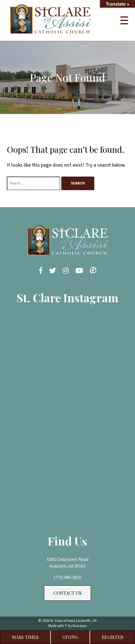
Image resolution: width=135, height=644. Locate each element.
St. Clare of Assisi (63, 621)
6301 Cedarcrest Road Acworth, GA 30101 (68, 563)
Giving (70, 637)
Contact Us (67, 593)
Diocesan (80, 626)
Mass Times (25, 637)
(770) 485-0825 (67, 578)
